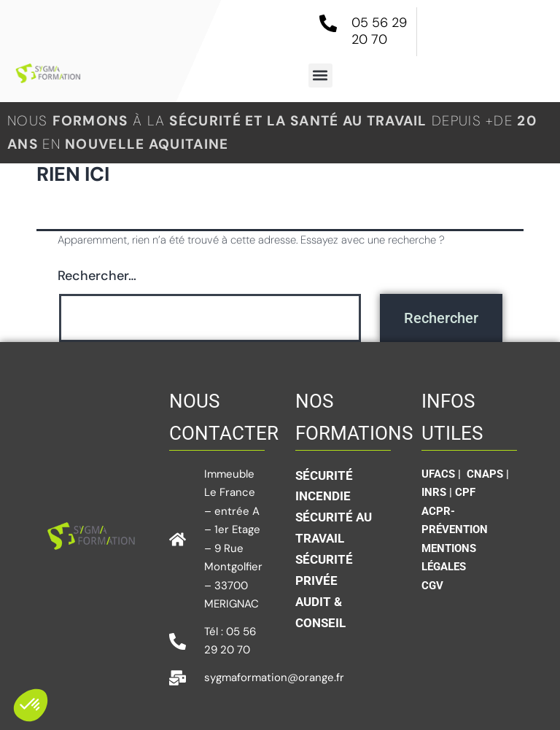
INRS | (438, 492)
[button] (320, 75)
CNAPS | (488, 474)
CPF (465, 492)
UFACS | (443, 474)
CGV (432, 586)
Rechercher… (97, 276)
